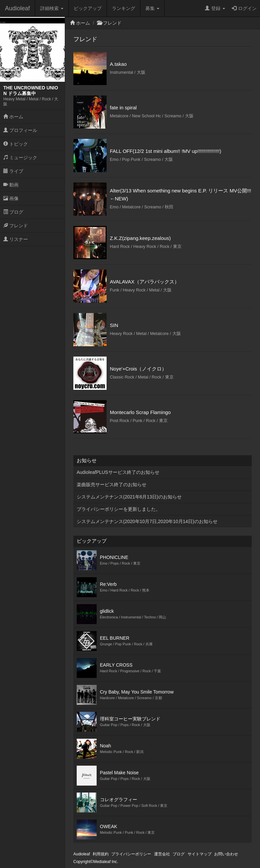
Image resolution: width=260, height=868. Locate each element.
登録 (215, 8)
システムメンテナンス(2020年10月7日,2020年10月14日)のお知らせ (147, 521)
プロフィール (20, 130)
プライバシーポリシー (131, 854)
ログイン (244, 8)
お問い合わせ (226, 854)
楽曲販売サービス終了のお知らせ (112, 485)
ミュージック (20, 158)
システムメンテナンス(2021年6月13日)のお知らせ (129, 497)
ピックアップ (88, 8)
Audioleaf (17, 8)
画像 (11, 198)
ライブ (13, 171)
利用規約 (101, 854)
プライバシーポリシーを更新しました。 (119, 509)
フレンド (16, 226)
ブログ (13, 212)
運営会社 (162, 854)
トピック (16, 144)
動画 (11, 185)
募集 (152, 8)
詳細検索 (52, 8)
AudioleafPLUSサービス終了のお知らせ (118, 472)
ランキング (124, 8)
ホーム (13, 117)
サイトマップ (200, 854)
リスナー (16, 239)
